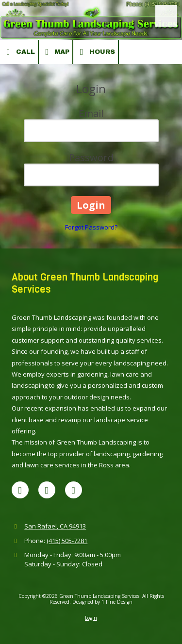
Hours (96, 52)
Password (91, 157)
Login (91, 618)
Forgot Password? (91, 227)
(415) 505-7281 (67, 541)
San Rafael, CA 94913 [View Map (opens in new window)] (55, 526)
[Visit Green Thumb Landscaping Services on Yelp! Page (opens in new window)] (47, 490)
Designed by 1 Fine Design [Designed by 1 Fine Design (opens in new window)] (102, 602)
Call (19, 52)
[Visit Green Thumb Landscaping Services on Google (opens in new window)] (20, 490)
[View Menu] (166, 16)
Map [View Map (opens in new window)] (56, 52)
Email (91, 113)
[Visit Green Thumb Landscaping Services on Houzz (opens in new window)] (74, 490)
